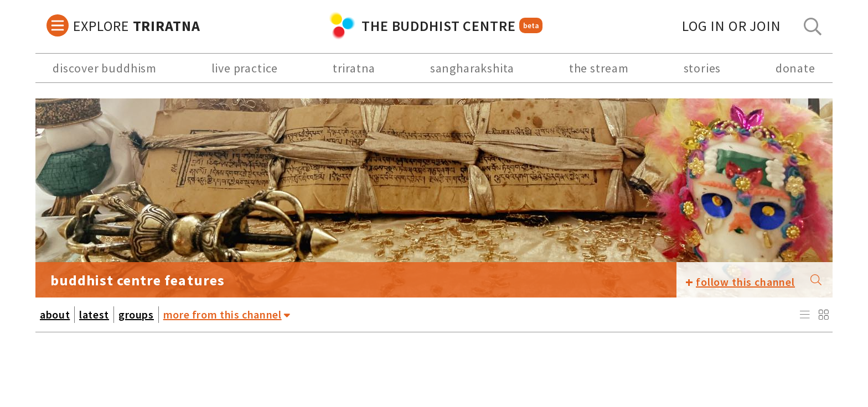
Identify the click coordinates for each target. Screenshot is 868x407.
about (55, 314)
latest (94, 314)
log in (732, 26)
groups (136, 314)
